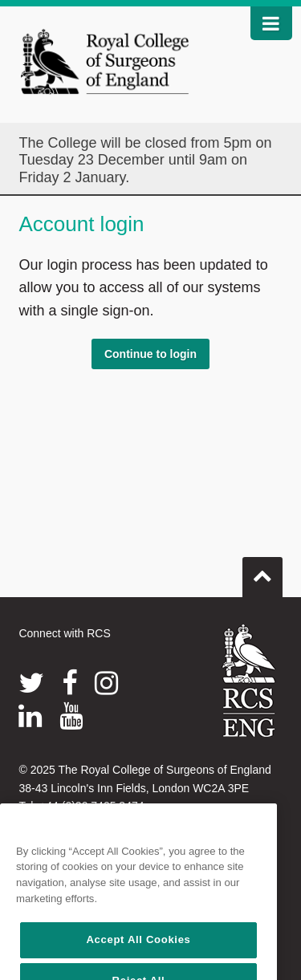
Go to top (262, 571)
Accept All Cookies (138, 953)
